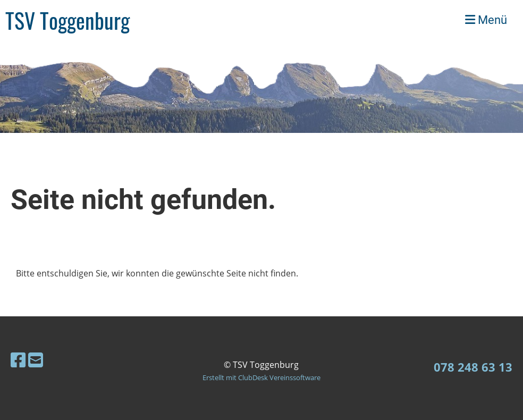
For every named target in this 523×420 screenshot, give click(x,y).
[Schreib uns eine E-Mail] (36, 360)
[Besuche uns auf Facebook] (18, 360)
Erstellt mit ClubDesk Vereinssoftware (261, 377)
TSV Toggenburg (68, 20)
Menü (486, 20)
